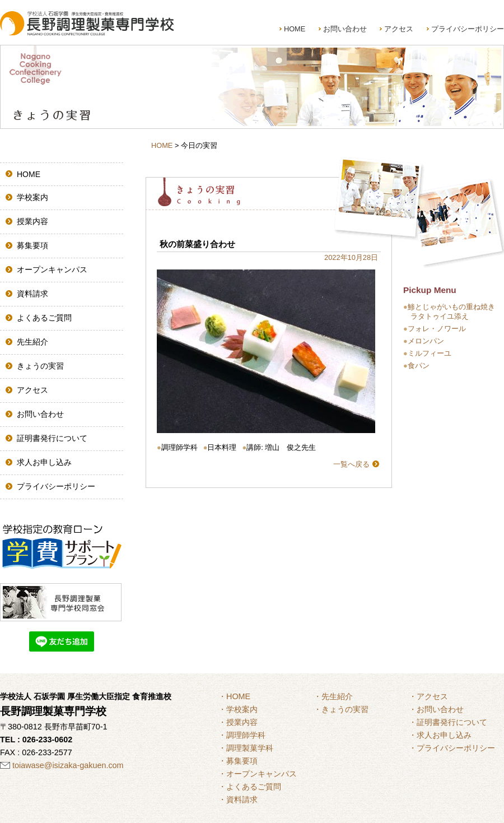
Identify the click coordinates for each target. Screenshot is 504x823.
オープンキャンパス (52, 269)
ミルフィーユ (430, 353)
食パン (419, 366)
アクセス (399, 29)
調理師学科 (246, 735)
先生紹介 (32, 342)
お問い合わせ (345, 29)
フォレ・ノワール (437, 329)
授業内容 (32, 221)
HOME (295, 29)
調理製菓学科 (250, 748)
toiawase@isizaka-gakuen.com (68, 765)
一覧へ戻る (351, 464)
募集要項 (32, 245)
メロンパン (426, 341)
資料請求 (32, 294)
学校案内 (32, 197)
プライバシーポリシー (468, 29)
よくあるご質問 (44, 318)
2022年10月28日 (351, 257)
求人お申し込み (44, 462)
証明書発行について (52, 438)
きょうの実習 (40, 366)
